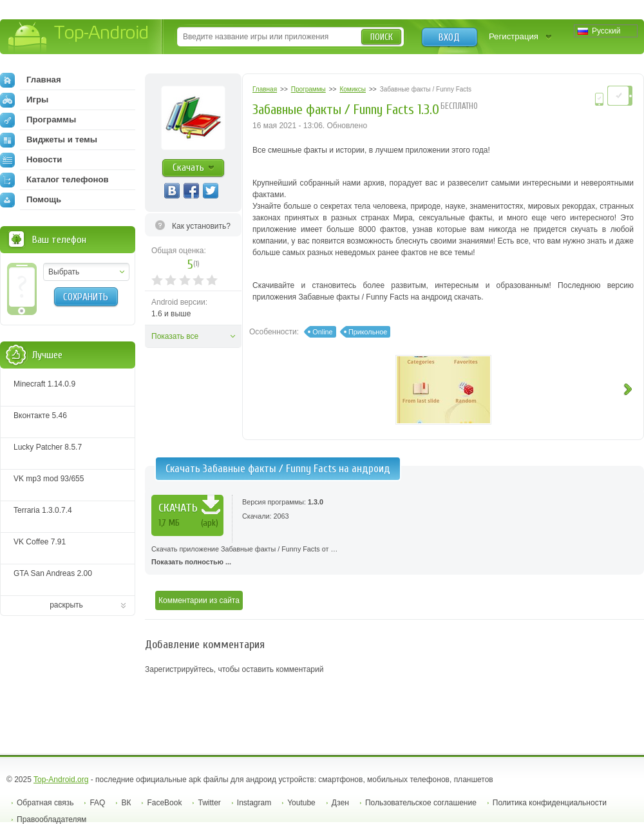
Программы (38, 120)
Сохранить (86, 297)
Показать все (175, 336)
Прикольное (368, 332)
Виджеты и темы (49, 140)
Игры (24, 100)
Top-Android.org (61, 780)
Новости (31, 160)
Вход (449, 37)
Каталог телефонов (54, 180)
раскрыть (66, 605)
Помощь (31, 200)
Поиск (382, 37)
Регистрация (514, 36)
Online (322, 332)
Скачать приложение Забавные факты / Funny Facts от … (394, 557)
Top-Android (79, 38)
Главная (31, 80)
